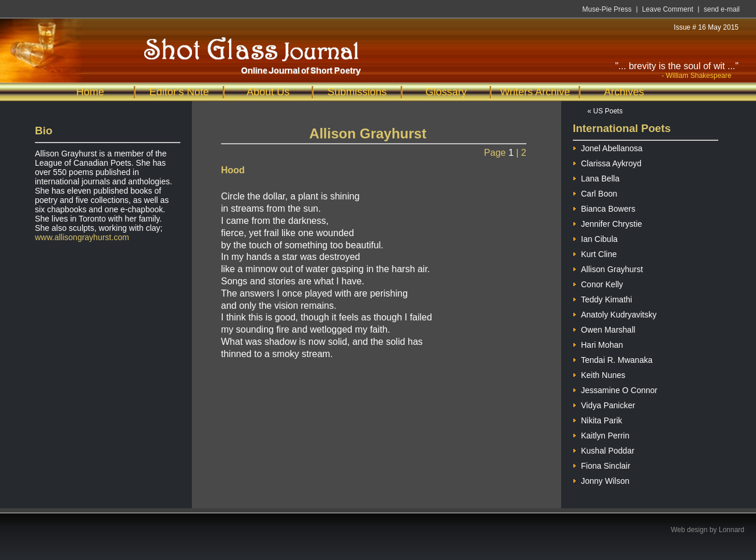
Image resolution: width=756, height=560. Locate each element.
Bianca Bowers (604, 207)
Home (90, 92)
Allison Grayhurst (608, 268)
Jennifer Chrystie (607, 222)
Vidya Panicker (604, 404)
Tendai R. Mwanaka (613, 359)
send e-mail (722, 9)
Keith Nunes (599, 374)
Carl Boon (595, 192)
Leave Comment (668, 9)
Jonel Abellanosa (608, 147)
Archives (624, 92)
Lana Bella (596, 177)
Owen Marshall (604, 328)
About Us (268, 92)
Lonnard (732, 530)
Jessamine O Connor (615, 389)
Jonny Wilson (601, 479)
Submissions (357, 92)
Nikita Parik (598, 419)
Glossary (446, 92)
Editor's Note (179, 92)
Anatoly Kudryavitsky (615, 313)
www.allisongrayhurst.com (82, 237)
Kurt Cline (595, 253)
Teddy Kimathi (602, 298)
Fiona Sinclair (602, 464)
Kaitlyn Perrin (601, 434)
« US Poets (605, 111)
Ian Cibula (595, 238)
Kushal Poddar (604, 449)
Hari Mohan (598, 343)
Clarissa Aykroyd (607, 162)
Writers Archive (535, 92)
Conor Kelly (598, 283)
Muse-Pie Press (607, 9)
